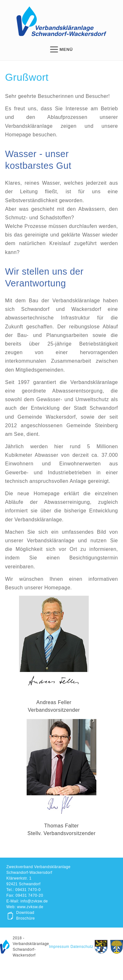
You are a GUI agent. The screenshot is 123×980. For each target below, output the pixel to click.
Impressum (59, 947)
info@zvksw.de (34, 901)
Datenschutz (82, 947)
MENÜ (61, 49)
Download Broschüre (26, 915)
